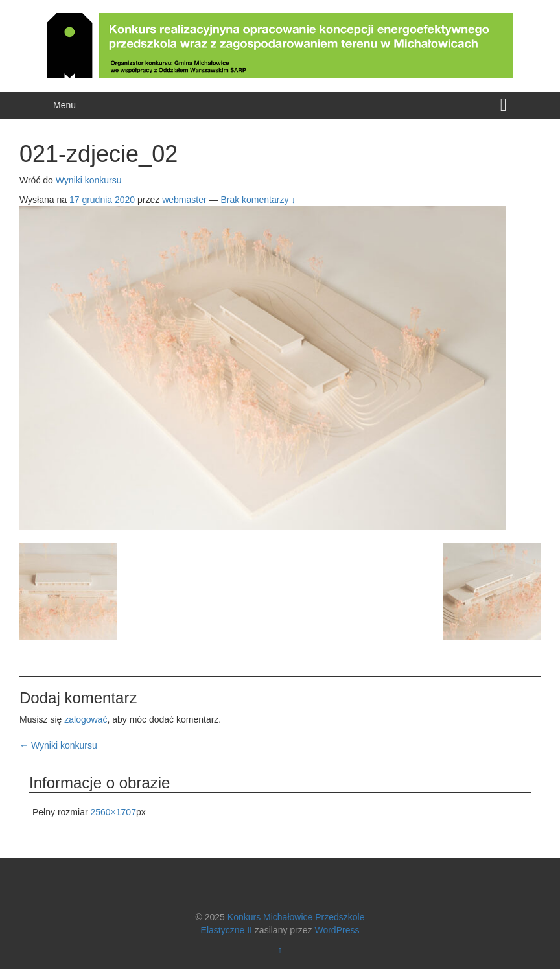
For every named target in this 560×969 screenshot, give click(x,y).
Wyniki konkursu (89, 180)
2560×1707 (113, 812)
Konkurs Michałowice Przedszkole (296, 917)
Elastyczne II (227, 930)
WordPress (337, 930)
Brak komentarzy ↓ (258, 200)
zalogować (86, 719)
